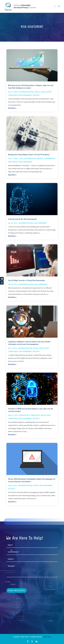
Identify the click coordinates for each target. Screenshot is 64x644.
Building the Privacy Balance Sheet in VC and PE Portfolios (29, 155)
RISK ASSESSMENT (25, 95)
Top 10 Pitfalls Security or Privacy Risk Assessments (27, 280)
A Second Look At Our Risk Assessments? (23, 219)
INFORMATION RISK (27, 92)
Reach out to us (19, 521)
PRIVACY (38, 92)
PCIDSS (36, 348)
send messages (17, 590)
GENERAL (40, 158)
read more (12, 108)
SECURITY (36, 95)
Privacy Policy (47, 637)
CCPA (21, 158)
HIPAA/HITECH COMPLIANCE (30, 415)
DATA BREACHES (30, 158)
